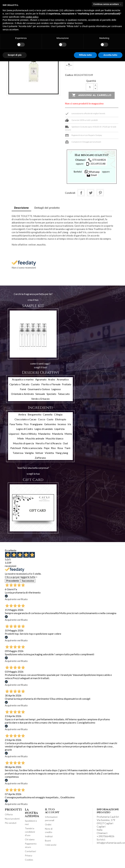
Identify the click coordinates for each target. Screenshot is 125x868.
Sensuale (40, 394)
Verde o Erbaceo (40, 399)
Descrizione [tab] (22, 208)
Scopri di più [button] (15, 55)
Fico (26, 424)
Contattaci (30, 851)
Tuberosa (18, 453)
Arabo (52, 379)
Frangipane (36, 424)
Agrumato (41, 379)
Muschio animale (35, 438)
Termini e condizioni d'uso (30, 832)
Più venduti (11, 823)
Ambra (22, 414)
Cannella (48, 414)
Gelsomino (50, 424)
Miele (21, 438)
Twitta (91, 193)
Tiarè (67, 448)
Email (92, 175)
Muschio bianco (54, 438)
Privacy (29, 855)
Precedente (13, 581)
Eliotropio (61, 419)
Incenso (62, 424)
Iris (69, 424)
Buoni (48, 841)
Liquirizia (59, 429)
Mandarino (44, 434)
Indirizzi (49, 836)
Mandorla (58, 434)
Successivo (28, 581)
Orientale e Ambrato (22, 394)
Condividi (81, 193)
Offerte (9, 814)
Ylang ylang (62, 453)
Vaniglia (29, 453)
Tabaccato (64, 394)
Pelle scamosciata (32, 448)
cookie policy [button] (32, 17)
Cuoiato (35, 384)
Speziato (51, 394)
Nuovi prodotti (12, 819)
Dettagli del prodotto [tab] (47, 208)
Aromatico (63, 379)
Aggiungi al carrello (92, 95)
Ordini (48, 824)
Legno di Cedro (25, 429)
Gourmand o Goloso (39, 389)
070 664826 (97, 160)
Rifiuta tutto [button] (85, 55)
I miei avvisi (51, 845)
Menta (68, 434)
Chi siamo (30, 839)
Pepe (47, 448)
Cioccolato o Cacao (25, 419)
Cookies (29, 860)
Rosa (60, 448)
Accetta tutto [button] (110, 55)
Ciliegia (58, 414)
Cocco (42, 419)
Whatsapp (92, 172)
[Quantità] (90, 87)
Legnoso (56, 389)
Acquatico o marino (23, 379)
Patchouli (16, 448)
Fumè (23, 389)
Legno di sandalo (44, 429)
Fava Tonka (16, 424)
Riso (53, 448)
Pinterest (100, 193)
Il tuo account (52, 811)
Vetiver (39, 453)
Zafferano (40, 458)
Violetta (49, 453)
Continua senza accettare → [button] (107, 4)
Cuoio (50, 419)
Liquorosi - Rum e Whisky (23, 434)
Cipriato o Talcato (19, 384)
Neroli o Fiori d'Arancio (49, 443)
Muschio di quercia (23, 443)
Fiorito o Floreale (51, 384)
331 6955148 (96, 164)
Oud (65, 443)
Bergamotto (35, 414)
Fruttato (67, 384)
